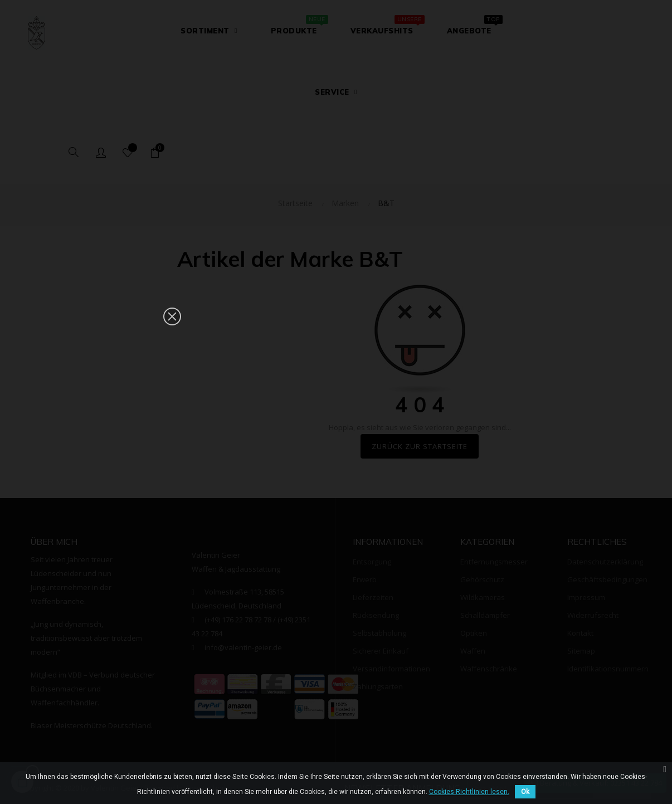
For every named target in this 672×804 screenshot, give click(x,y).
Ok (525, 792)
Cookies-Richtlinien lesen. (469, 792)
